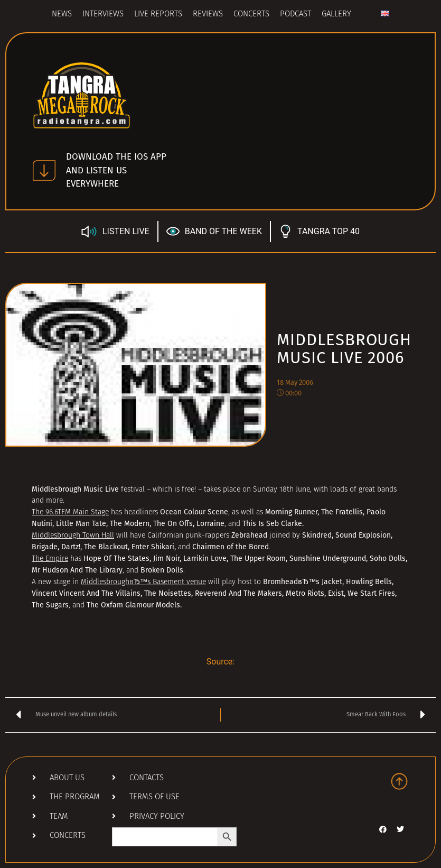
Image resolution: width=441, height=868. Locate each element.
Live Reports (158, 15)
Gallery (336, 15)
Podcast (295, 15)
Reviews (208, 15)
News (62, 15)
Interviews (103, 15)
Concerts (251, 15)
